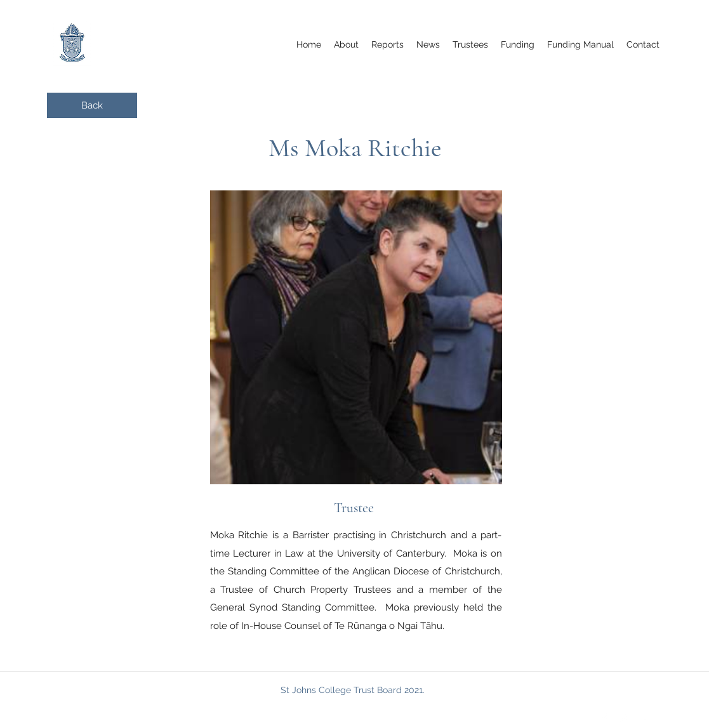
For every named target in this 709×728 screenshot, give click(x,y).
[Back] (92, 105)
